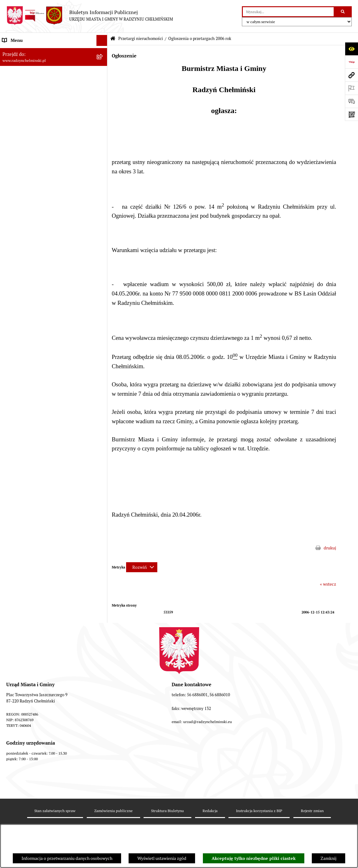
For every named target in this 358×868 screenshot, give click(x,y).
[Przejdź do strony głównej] (90, 16)
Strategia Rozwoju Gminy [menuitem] (27, 335)
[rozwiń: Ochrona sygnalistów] (103, 139)
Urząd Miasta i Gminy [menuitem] (23, 106)
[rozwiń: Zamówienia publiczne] (103, 150)
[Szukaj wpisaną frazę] (343, 12)
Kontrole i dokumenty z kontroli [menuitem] (33, 400)
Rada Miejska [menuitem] (15, 84)
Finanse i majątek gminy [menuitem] (25, 291)
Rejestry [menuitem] (10, 389)
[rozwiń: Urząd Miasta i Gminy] (103, 106)
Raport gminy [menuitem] (15, 62)
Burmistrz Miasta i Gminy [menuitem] (27, 95)
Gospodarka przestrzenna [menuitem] (27, 368)
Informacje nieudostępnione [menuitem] (29, 444)
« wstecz (328, 584)
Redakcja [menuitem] (11, 422)
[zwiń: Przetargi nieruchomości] (103, 161)
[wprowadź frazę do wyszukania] (288, 12)
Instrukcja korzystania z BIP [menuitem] (29, 433)
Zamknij (329, 858)
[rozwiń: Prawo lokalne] (103, 313)
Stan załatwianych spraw (55, 811)
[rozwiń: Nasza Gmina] (103, 51)
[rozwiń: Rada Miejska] (103, 84)
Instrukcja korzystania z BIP (259, 811)
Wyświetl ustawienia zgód (162, 858)
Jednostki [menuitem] (11, 302)
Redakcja (210, 811)
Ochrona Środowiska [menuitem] (22, 379)
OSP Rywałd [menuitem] (14, 455)
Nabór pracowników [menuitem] (21, 280)
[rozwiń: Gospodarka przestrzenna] (103, 368)
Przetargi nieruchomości (141, 39)
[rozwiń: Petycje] (103, 128)
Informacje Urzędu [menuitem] (20, 117)
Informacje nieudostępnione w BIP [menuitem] (35, 411)
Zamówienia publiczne (113, 811)
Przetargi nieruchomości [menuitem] (26, 161)
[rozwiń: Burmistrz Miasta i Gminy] (103, 95)
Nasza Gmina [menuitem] (15, 51)
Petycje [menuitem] (9, 128)
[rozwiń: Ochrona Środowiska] (103, 379)
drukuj (330, 548)
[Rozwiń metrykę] (142, 567)
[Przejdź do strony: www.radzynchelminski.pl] (351, 75)
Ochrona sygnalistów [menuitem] (22, 139)
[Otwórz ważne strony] (351, 88)
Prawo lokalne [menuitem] (16, 313)
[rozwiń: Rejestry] (103, 390)
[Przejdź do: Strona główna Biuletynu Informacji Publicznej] (113, 39)
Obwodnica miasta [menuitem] (20, 346)
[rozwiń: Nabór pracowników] (103, 280)
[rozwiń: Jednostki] (103, 302)
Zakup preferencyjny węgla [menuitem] (28, 357)
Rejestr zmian (312, 811)
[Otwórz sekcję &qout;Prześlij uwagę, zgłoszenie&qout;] (351, 101)
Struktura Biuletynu (167, 811)
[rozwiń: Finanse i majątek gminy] (103, 291)
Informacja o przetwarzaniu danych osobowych (67, 858)
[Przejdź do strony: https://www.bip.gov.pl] (351, 62)
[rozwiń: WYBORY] (103, 73)
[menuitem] (54, 73)
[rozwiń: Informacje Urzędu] (103, 117)
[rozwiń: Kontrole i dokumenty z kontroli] (103, 401)
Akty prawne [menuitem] (14, 324)
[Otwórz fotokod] (351, 114)
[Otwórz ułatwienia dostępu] (351, 49)
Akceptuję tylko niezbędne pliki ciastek (254, 858)
